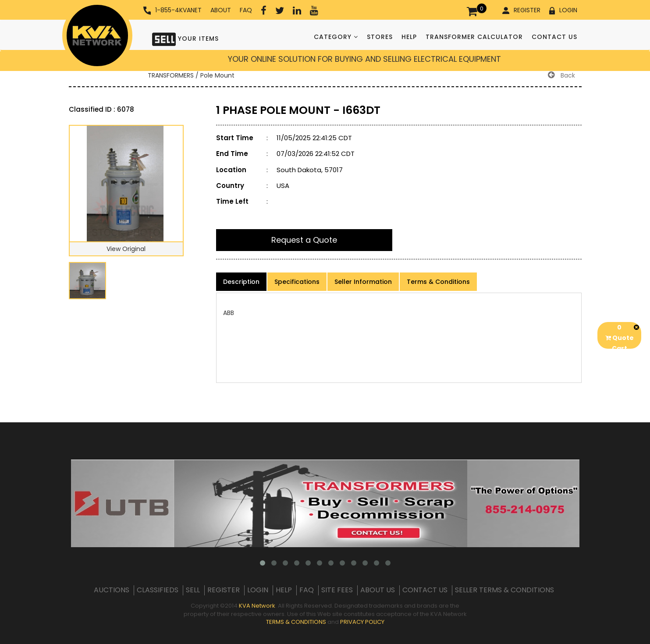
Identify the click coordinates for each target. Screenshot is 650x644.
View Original (126, 249)
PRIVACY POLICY (362, 622)
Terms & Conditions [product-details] (438, 282)
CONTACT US (554, 37)
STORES (380, 37)
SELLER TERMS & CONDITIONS (504, 590)
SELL (193, 590)
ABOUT (221, 10)
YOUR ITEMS (185, 38)
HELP (409, 37)
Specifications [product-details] (297, 282)
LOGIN (563, 10)
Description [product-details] (241, 282)
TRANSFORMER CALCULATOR (474, 37)
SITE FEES (337, 590)
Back (561, 75)
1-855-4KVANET (172, 10)
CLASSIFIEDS (158, 590)
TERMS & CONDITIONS (296, 622)
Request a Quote (304, 240)
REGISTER (521, 10)
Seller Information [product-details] (363, 282)
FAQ (246, 10)
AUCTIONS (112, 590)
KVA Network (257, 606)
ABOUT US (378, 590)
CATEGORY (336, 37)
